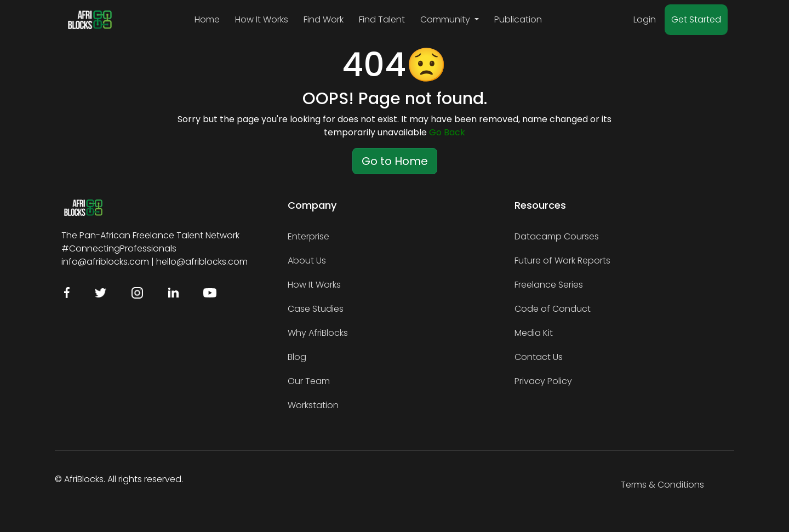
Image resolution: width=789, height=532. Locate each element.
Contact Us (539, 357)
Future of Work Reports (562, 261)
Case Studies (316, 309)
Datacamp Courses (557, 236)
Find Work (324, 19)
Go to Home (395, 161)
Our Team (309, 381)
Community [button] (446, 19)
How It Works (262, 19)
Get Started (696, 19)
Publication (518, 19)
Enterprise (308, 236)
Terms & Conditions (662, 485)
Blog (297, 357)
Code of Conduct (553, 309)
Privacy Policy (543, 381)
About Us (307, 261)
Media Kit (534, 333)
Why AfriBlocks (318, 333)
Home (207, 19)
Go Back (447, 132)
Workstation (313, 405)
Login (645, 19)
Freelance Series (549, 285)
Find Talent (382, 19)
